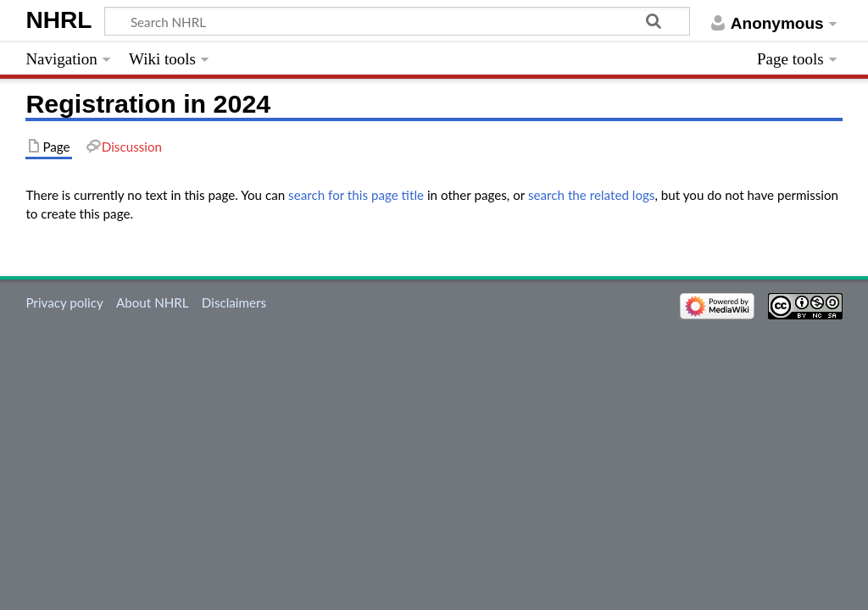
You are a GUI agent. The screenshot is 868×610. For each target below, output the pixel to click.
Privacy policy (64, 302)
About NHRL (153, 302)
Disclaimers (234, 302)
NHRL (58, 20)
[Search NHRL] (398, 21)
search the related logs (592, 195)
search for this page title (356, 195)
